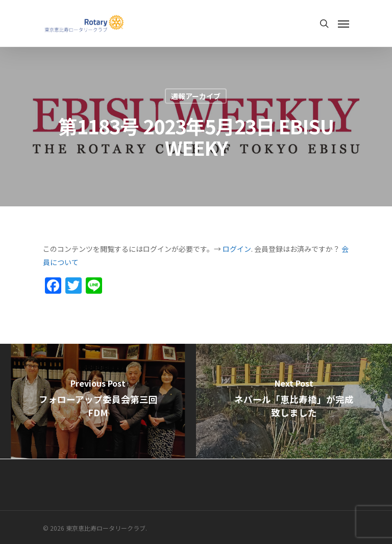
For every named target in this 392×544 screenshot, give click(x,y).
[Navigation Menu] (344, 23)
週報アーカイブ (196, 96)
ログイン (237, 249)
